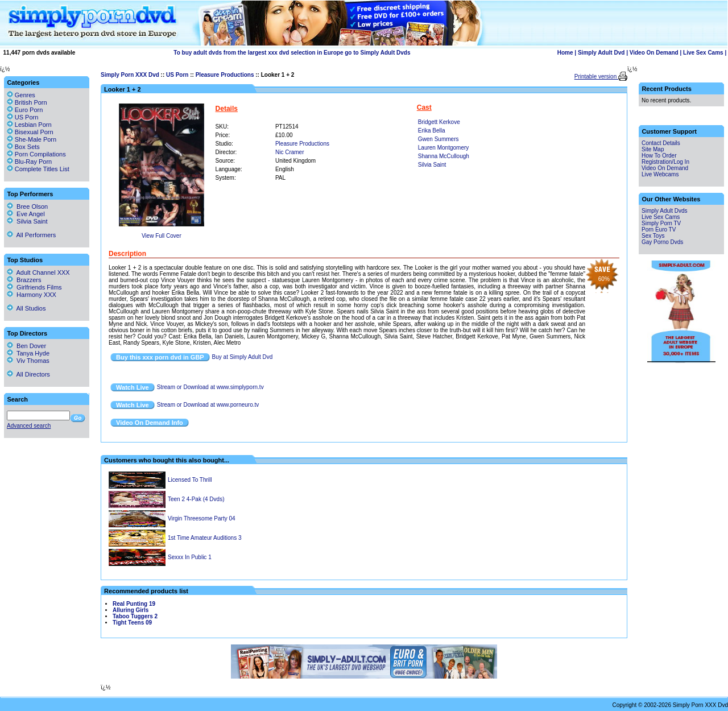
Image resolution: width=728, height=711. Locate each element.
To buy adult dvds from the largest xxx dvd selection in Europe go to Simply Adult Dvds (292, 53)
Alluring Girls (131, 610)
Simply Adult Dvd (601, 53)
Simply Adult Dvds (665, 211)
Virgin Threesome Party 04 (202, 518)
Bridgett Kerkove (439, 122)
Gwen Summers (439, 139)
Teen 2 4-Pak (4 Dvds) (196, 499)
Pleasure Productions (225, 75)
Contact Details (661, 143)
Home (565, 53)
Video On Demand (654, 53)
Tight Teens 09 (132, 623)
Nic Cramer (290, 152)
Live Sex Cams (703, 53)
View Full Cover (162, 236)
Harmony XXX (32, 295)
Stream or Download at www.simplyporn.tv (210, 387)
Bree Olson (27, 206)
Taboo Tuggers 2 (135, 616)
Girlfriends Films (34, 287)
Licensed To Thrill (190, 480)
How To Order (659, 156)
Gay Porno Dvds (662, 242)
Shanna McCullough (444, 156)
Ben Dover (26, 346)
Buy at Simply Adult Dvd (243, 357)
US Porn (177, 75)
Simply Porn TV (661, 223)
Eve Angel (26, 214)
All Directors (28, 374)
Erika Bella (432, 131)
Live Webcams (660, 174)
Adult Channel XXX (38, 272)
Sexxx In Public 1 (190, 557)
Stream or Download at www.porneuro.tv (208, 405)
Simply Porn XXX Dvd (130, 75)
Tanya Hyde (28, 353)
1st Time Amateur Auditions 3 (205, 538)
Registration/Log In (665, 162)
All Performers (31, 235)
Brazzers (24, 280)
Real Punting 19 (134, 604)
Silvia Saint (432, 165)
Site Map (653, 149)
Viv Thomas (28, 361)
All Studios (26, 308)
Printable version (596, 77)
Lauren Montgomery (444, 148)
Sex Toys (653, 236)
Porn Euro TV (659, 230)
